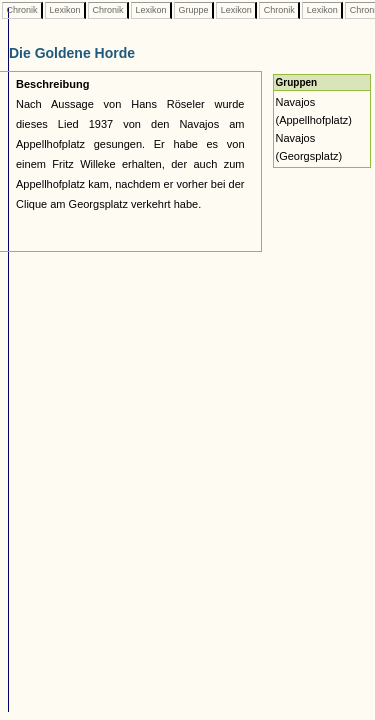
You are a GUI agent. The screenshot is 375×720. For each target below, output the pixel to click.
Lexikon (65, 10)
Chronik (22, 10)
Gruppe (193, 10)
